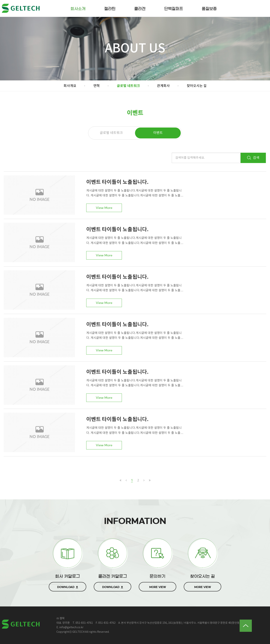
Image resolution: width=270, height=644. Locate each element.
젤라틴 (110, 9)
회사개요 (70, 86)
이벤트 (158, 133)
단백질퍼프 (174, 9)
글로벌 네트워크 (128, 86)
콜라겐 (140, 9)
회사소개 (78, 9)
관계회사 (163, 86)
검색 (253, 158)
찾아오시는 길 (197, 86)
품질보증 (209, 9)
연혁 (97, 86)
